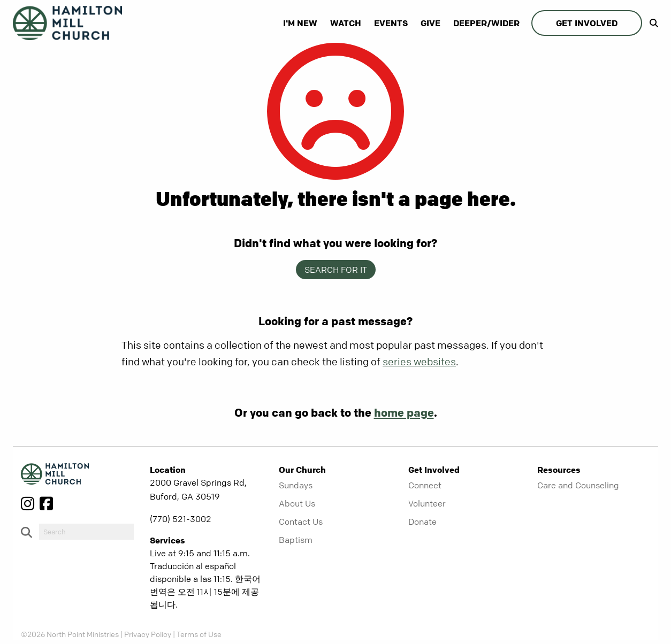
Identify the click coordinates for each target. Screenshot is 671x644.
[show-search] (651, 23)
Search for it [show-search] (336, 270)
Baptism (296, 540)
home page (404, 412)
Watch (346, 23)
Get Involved (587, 23)
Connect (425, 485)
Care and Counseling (578, 485)
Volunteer (427, 503)
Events (391, 23)
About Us (297, 503)
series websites (419, 362)
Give (430, 23)
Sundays (296, 485)
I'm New (300, 23)
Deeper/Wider (486, 23)
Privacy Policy (148, 634)
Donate (422, 522)
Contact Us (301, 522)
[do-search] (86, 532)
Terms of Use (199, 634)
